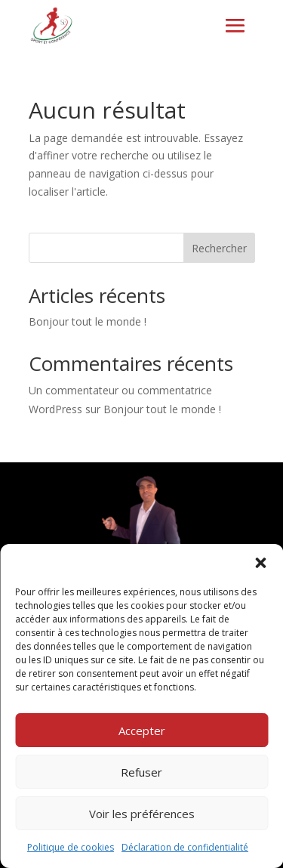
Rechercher (219, 248)
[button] (260, 563)
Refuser (141, 772)
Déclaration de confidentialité (185, 847)
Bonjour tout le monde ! (88, 321)
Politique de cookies (71, 847)
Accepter (142, 731)
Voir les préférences (142, 814)
